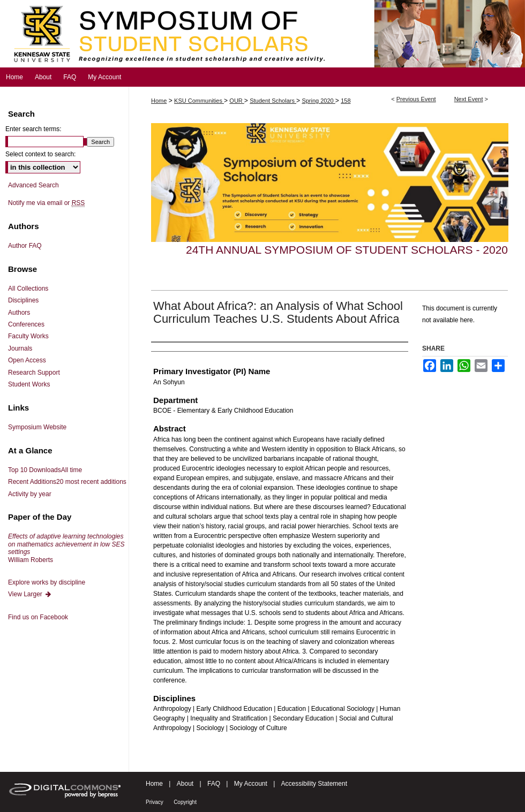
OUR (237, 101)
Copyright (185, 802)
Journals (20, 348)
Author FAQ (25, 246)
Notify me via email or (46, 203)
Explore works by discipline (47, 582)
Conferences (26, 324)
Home (159, 101)
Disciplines (23, 300)
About (185, 784)
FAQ (214, 784)
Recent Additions (67, 482)
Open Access (27, 360)
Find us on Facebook (38, 617)
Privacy (155, 802)
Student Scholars (273, 101)
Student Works (29, 384)
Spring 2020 (318, 101)
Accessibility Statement (314, 784)
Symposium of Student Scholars (262, 34)
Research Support (34, 373)
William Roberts (66, 548)
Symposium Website (37, 427)
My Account (251, 784)
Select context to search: (40, 154)
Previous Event (416, 99)
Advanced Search (33, 185)
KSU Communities (199, 101)
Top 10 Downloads (45, 470)
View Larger (30, 594)
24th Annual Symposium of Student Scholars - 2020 (347, 250)
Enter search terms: (33, 129)
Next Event (469, 99)
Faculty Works (28, 336)
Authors (19, 313)
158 (346, 101)
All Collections (28, 289)
